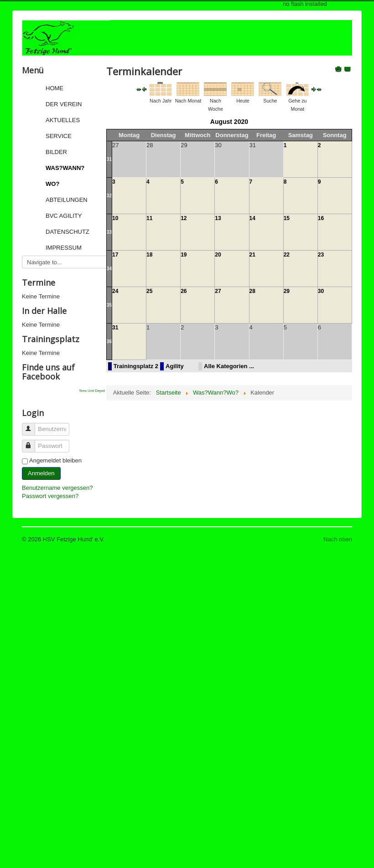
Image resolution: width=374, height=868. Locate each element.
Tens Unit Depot (92, 391)
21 (252, 255)
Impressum (64, 248)
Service (59, 136)
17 (115, 255)
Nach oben (338, 539)
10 (115, 218)
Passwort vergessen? (50, 496)
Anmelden (41, 473)
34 (109, 269)
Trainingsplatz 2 (136, 366)
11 (149, 218)
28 (252, 291)
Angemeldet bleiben (55, 460)
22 (287, 255)
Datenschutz (68, 232)
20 (218, 255)
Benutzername (33, 425)
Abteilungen (67, 200)
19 (184, 255)
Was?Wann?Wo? (65, 176)
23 (321, 255)
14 (252, 218)
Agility (175, 366)
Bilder (56, 152)
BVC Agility (64, 216)
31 (109, 159)
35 (109, 305)
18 (149, 255)
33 (109, 232)
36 (109, 342)
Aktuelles (63, 120)
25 (149, 291)
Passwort (33, 442)
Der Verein (64, 104)
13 (218, 218)
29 (287, 291)
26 (184, 291)
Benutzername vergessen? (57, 488)
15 (287, 218)
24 (115, 291)
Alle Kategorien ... (229, 366)
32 (109, 196)
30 (321, 291)
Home (55, 88)
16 (321, 218)
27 (218, 291)
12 (184, 218)
